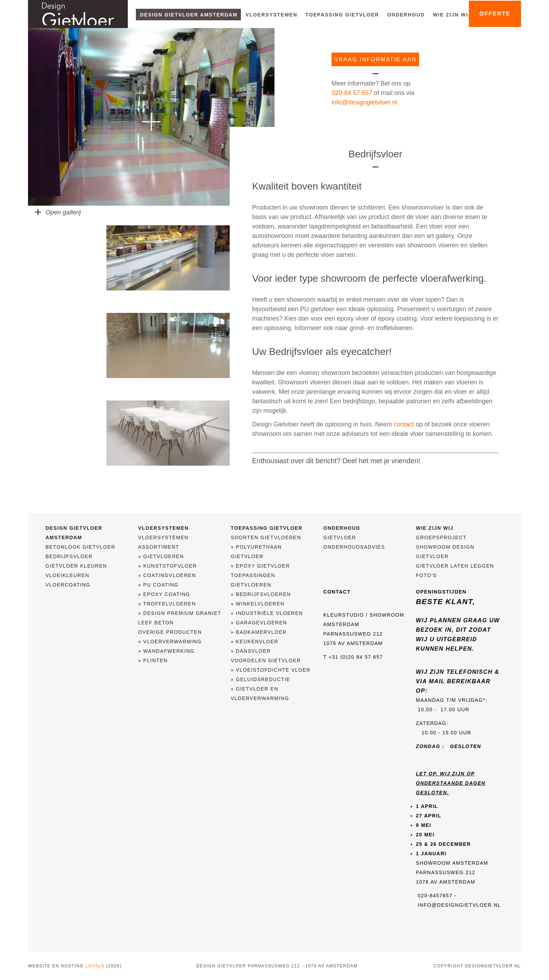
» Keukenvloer (255, 642)
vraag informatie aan (375, 59)
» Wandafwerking (166, 651)
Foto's (426, 575)
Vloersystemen (271, 15)
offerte (495, 14)
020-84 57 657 (352, 93)
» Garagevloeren (259, 623)
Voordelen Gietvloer (266, 660)
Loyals (95, 966)
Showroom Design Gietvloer (445, 552)
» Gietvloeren (161, 556)
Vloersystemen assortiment (163, 542)
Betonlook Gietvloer (80, 547)
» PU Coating (158, 585)
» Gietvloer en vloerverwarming (260, 694)
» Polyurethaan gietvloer (256, 552)
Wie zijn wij (452, 15)
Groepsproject (441, 537)
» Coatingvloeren (167, 575)
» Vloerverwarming (170, 642)
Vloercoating (68, 585)
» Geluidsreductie (260, 679)
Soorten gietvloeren (266, 537)
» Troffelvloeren (167, 604)
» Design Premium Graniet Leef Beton (179, 618)
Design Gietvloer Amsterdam (189, 15)
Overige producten (170, 632)
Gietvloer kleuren (76, 566)
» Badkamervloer (259, 632)
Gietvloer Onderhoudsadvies (354, 542)
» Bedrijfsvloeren (261, 594)
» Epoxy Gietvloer (260, 566)
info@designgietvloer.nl (364, 102)
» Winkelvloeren (258, 604)
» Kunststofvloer (167, 566)
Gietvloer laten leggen (455, 566)
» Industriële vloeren (267, 613)
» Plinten (153, 660)
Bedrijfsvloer (69, 556)
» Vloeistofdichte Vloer (271, 670)
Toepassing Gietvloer (342, 15)
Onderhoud (406, 15)
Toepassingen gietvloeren (253, 580)
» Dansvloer (251, 651)
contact (404, 424)
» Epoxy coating (164, 594)
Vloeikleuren (67, 575)
